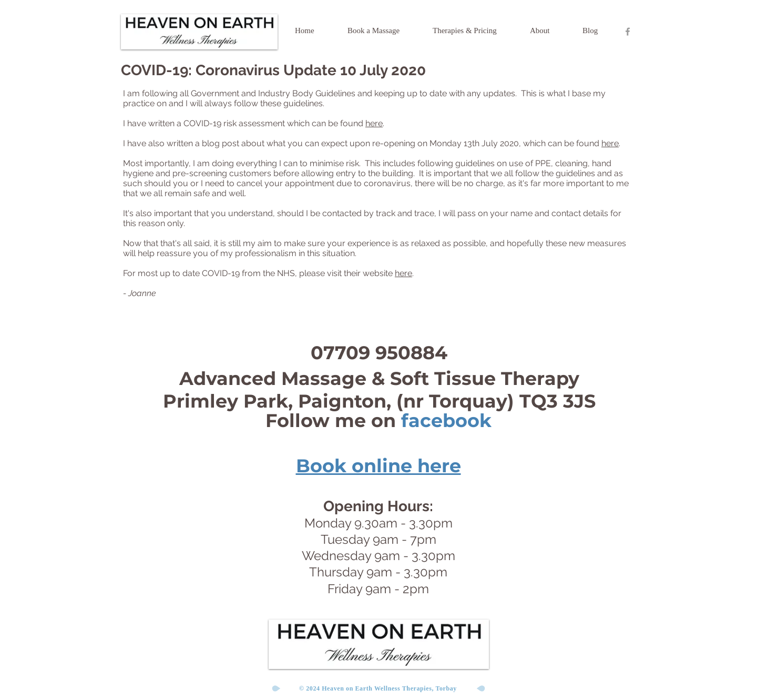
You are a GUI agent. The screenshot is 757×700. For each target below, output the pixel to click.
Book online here (378, 466)
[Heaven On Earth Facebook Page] (628, 32)
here (374, 123)
